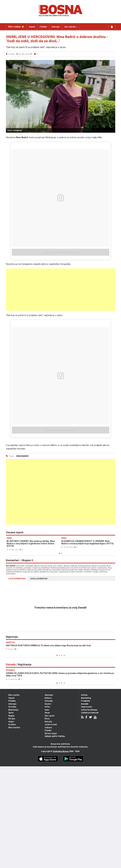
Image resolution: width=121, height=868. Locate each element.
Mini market (14, 727)
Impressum (87, 707)
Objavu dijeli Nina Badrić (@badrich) (61, 252)
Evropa (12, 719)
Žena (47, 719)
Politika (43, 27)
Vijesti (32, 27)
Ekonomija (13, 710)
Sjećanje (49, 695)
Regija (11, 716)
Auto (47, 710)
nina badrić (22, 456)
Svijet (11, 722)
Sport (11, 713)
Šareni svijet (51, 733)
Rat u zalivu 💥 (16, 27)
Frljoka (48, 730)
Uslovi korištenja (89, 710)
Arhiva (84, 695)
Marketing (86, 698)
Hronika (12, 707)
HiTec (47, 707)
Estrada (48, 722)
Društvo (12, 724)
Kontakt (85, 704)
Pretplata (86, 701)
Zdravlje (49, 701)
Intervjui (56, 27)
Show (47, 713)
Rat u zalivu (14, 695)
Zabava (48, 727)
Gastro (48, 704)
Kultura (48, 698)
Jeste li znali (51, 724)
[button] (112, 63)
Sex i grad (49, 716)
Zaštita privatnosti (90, 713)
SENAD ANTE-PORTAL (55, 736)
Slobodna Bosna (61, 751)
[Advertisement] (61, 290)
